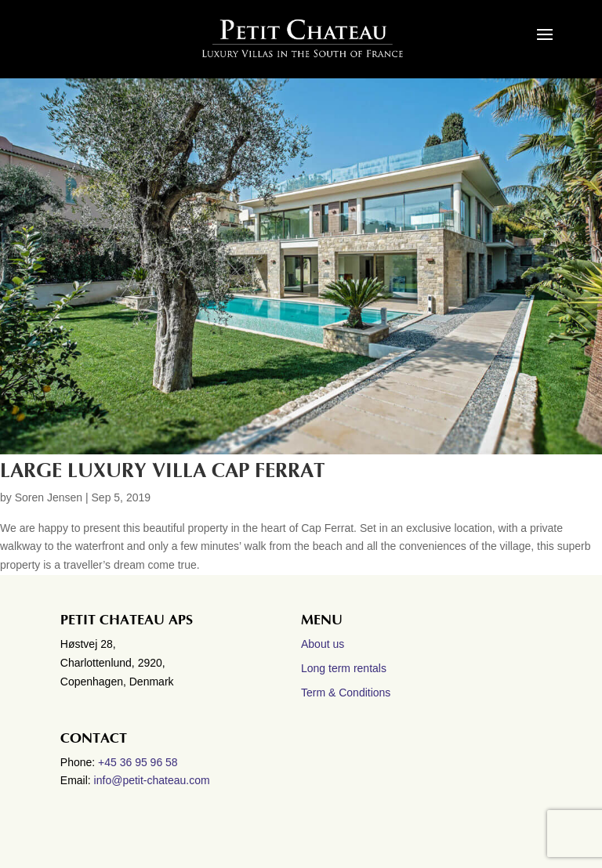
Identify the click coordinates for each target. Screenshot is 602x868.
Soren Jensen (49, 497)
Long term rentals (344, 668)
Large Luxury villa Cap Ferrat (162, 471)
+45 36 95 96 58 (140, 762)
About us (323, 644)
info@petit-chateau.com (152, 780)
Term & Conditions (346, 693)
